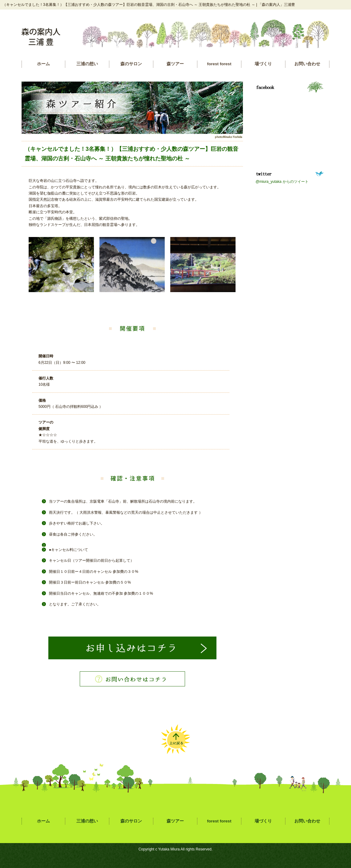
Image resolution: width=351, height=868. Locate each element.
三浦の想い (87, 64)
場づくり (263, 64)
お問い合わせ (307, 64)
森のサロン (131, 64)
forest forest (219, 64)
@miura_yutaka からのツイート (282, 182)
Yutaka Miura (169, 849)
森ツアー (175, 64)
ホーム (43, 64)
